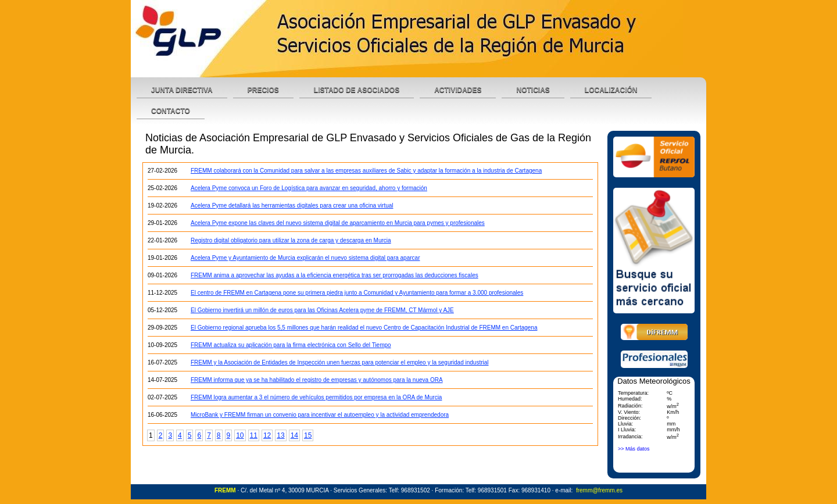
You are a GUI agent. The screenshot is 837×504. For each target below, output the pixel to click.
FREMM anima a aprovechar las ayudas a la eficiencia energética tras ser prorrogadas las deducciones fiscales (335, 275)
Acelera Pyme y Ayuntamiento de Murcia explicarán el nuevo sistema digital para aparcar (305, 258)
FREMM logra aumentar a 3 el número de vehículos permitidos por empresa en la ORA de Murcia (316, 397)
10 (240, 435)
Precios (263, 90)
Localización (611, 90)
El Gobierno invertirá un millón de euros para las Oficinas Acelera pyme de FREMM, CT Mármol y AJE (322, 310)
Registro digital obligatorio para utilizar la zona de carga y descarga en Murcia (291, 240)
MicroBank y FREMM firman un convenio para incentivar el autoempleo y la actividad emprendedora (320, 415)
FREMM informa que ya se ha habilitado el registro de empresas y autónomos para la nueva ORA (317, 380)
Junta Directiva (182, 90)
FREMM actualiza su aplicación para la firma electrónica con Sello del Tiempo (291, 345)
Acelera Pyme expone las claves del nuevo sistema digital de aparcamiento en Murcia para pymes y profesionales (338, 223)
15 (308, 435)
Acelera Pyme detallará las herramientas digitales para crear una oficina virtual (292, 205)
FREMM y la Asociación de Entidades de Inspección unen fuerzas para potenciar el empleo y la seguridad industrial (340, 362)
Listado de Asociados (357, 90)
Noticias (533, 90)
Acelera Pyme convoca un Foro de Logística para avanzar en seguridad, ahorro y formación (309, 188)
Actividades (458, 90)
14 (294, 435)
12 (267, 435)
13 (280, 435)
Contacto (171, 111)
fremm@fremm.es (599, 490)
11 (254, 435)
